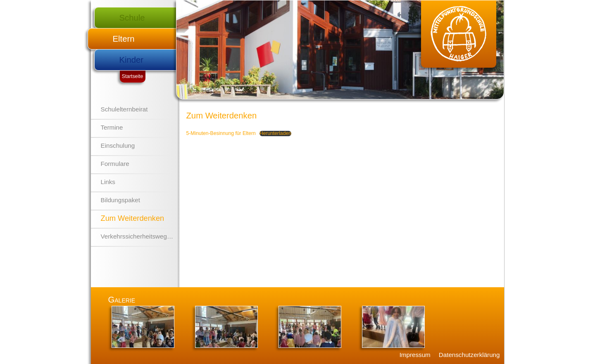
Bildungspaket (120, 200)
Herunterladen (275, 133)
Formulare (115, 164)
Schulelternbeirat (124, 109)
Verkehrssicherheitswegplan (140, 236)
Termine (112, 127)
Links (108, 182)
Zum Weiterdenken (133, 218)
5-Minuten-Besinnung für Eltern (221, 133)
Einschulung (118, 145)
